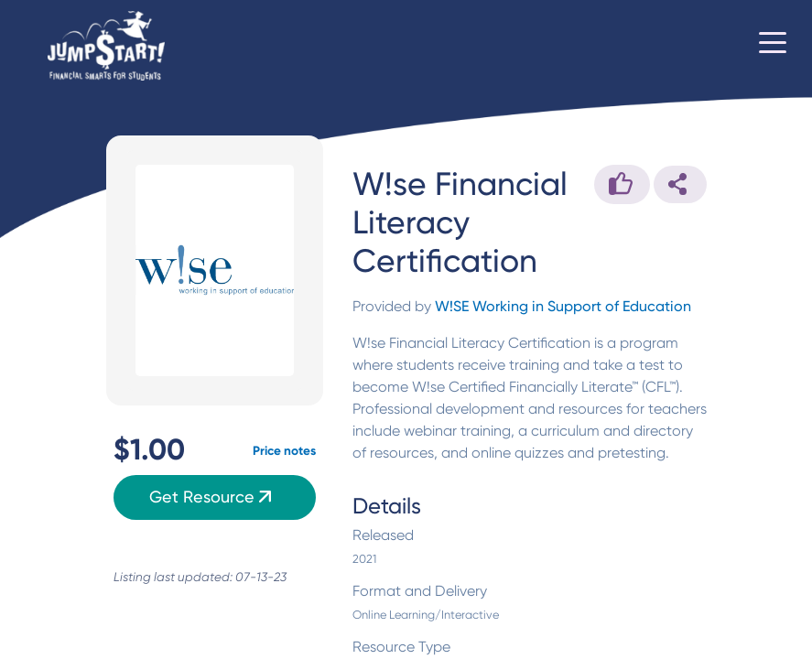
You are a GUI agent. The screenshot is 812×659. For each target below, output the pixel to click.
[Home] (106, 46)
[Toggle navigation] (773, 46)
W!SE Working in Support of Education (563, 306)
